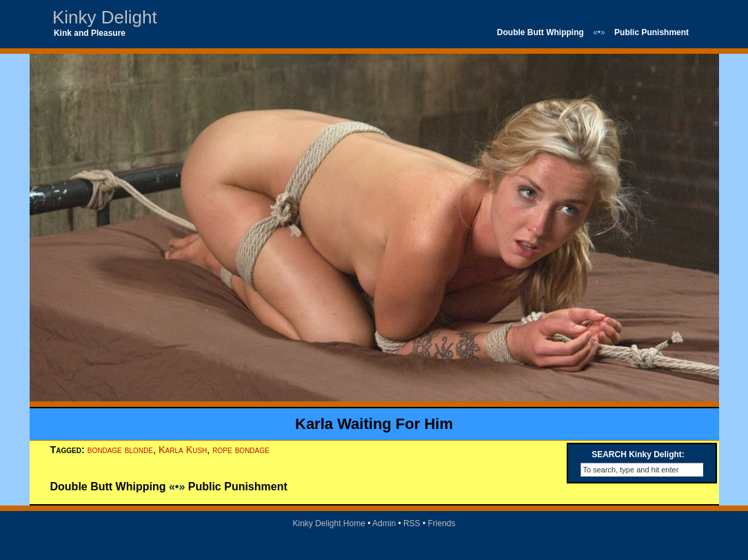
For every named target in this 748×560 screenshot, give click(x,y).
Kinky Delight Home (328, 523)
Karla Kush (183, 450)
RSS (412, 523)
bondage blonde (120, 450)
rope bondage (241, 450)
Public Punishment (651, 32)
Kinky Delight (105, 17)
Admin (384, 523)
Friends (442, 523)
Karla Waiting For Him (374, 424)
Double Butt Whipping (540, 32)
